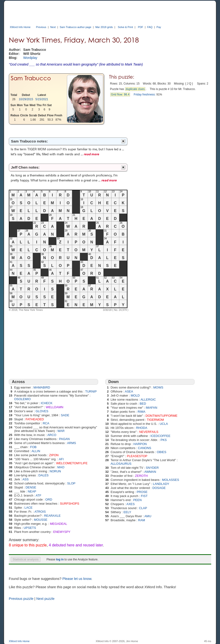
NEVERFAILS (149, 432)
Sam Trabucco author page (76, 27)
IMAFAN (151, 408)
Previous (41, 27)
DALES (43, 475)
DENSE (31, 487)
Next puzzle (45, 599)
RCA (46, 423)
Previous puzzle (21, 599)
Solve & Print (125, 27)
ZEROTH (141, 476)
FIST (144, 496)
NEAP (32, 491)
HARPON (140, 444)
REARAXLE (52, 516)
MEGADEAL (59, 524)
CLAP (143, 508)
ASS (25, 479)
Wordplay (30, 58)
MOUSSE (41, 520)
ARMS (72, 443)
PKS (164, 440)
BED (143, 404)
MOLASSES (171, 480)
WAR (61, 431)
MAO (61, 467)
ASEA (129, 391)
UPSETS (30, 528)
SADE (65, 415)
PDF (140, 27)
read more (92, 154)
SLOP (71, 483)
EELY (127, 512)
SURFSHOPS (70, 504)
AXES (131, 504)
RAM (142, 520)
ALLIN (36, 451)
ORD (49, 500)
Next (53, 27)
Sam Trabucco (31, 78)
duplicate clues (135, 89)
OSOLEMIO (22, 399)
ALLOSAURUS (121, 464)
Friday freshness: (145, 95)
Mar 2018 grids (104, 27)
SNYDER (152, 468)
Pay (159, 27)
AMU (148, 516)
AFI (61, 459)
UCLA (164, 424)
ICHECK (47, 403)
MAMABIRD (42, 387)
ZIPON (54, 455)
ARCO (52, 435)
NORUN (55, 471)
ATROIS (40, 512)
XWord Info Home (20, 27)
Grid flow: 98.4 (120, 95)
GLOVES (42, 411)
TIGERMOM (155, 420)
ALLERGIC (148, 400)
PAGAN (64, 439)
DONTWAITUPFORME (161, 416)
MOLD (135, 395)
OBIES (162, 452)
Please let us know (77, 579)
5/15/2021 (42, 99)
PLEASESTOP (137, 456)
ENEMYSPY (62, 532)
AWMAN (150, 472)
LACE (29, 508)
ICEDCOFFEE (160, 436)
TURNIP (91, 391)
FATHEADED (35, 419)
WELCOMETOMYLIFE (72, 463)
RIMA (142, 412)
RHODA (142, 428)
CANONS (145, 448)
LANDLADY (161, 484)
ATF (39, 495)
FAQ (150, 27)
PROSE (142, 492)
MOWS (158, 387)
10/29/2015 (26, 99)
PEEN (137, 500)
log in (60, 559)
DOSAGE (159, 488)
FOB (33, 447)
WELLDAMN (55, 407)
